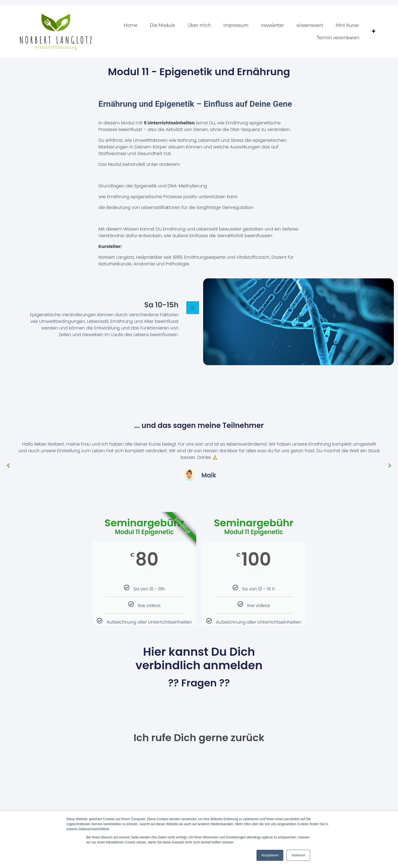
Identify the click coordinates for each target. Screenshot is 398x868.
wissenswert (310, 25)
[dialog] (388, 857)
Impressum (236, 25)
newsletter (272, 25)
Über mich (199, 25)
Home (131, 25)
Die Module (163, 25)
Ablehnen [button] (298, 855)
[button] (8, 465)
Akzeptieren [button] (270, 855)
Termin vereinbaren (338, 38)
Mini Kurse (347, 25)
